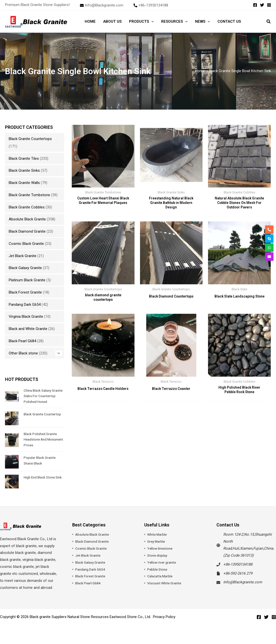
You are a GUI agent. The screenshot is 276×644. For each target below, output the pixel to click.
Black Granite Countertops (30, 139)
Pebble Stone (158, 575)
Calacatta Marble (161, 582)
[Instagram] (269, 5)
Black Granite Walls (24, 183)
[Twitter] (262, 5)
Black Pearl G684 (22, 341)
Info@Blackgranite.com (243, 588)
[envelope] (102, 5)
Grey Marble (157, 547)
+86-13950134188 (238, 570)
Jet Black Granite (23, 256)
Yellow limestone (161, 554)
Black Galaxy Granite (25, 268)
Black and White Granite (28, 329)
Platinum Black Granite (27, 280)
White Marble (158, 540)
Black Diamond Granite (27, 231)
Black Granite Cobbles (27, 207)
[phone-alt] (151, 5)
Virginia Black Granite (26, 317)
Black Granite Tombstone (29, 195)
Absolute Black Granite (27, 219)
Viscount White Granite (166, 589)
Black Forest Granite (25, 292)
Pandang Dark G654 (25, 305)
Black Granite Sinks (24, 170)
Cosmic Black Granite (26, 244)
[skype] (269, 239)
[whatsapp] (269, 248)
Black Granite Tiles (24, 159)
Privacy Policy (164, 622)
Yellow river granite (163, 568)
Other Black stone (23, 353)
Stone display (158, 561)
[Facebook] (255, 5)
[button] (151, 21)
